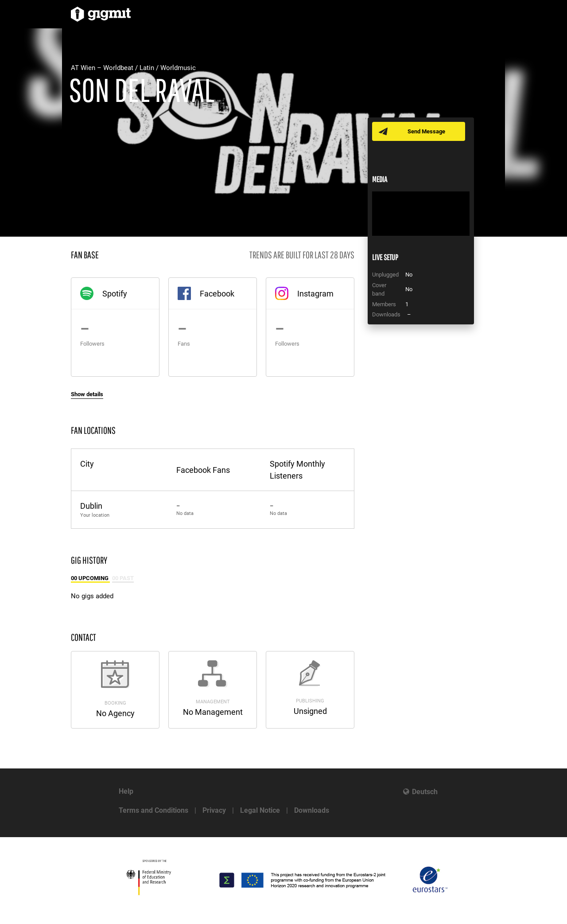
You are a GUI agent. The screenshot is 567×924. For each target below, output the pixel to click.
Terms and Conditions (153, 810)
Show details (87, 394)
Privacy (214, 810)
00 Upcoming (90, 578)
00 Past (123, 578)
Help (126, 791)
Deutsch (425, 792)
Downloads (312, 810)
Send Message (426, 131)
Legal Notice (260, 810)
